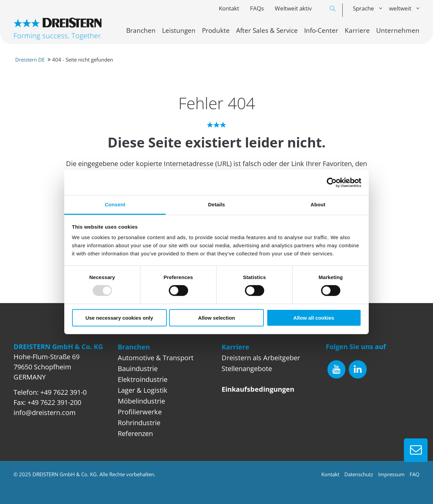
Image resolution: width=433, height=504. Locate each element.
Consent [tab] (115, 204)
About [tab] (318, 204)
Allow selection (216, 318)
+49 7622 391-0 (63, 392)
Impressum (391, 474)
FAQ (415, 474)
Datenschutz (359, 474)
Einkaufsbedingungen (258, 389)
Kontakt (229, 8)
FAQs (257, 8)
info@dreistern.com (45, 413)
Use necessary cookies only (119, 318)
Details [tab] (216, 204)
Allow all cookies (314, 318)
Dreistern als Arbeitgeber (261, 358)
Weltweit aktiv (293, 8)
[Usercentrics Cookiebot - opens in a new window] (332, 182)
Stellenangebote (247, 369)
